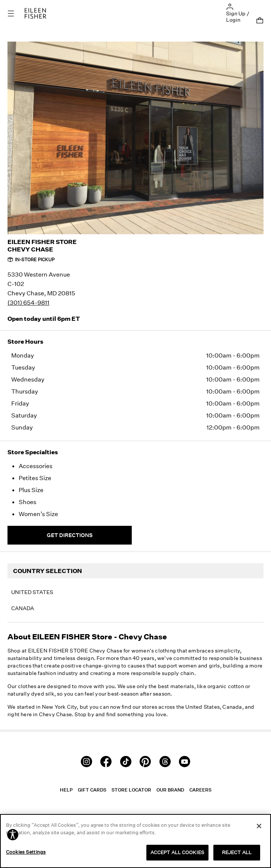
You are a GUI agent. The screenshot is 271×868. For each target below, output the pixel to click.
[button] (230, 6)
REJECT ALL (237, 852)
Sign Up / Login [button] (238, 16)
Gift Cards (92, 790)
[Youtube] (185, 761)
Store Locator (131, 790)
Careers (200, 790)
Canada (23, 608)
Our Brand (170, 790)
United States (32, 592)
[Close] (259, 826)
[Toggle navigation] (16, 13)
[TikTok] (126, 761)
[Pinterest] (145, 761)
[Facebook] (106, 761)
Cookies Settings (26, 852)
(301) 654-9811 (28, 302)
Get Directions (70, 535)
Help (66, 790)
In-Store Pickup (31, 260)
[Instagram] (86, 761)
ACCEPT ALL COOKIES (177, 852)
